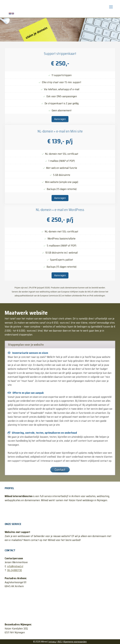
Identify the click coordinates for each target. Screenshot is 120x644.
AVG (60, 642)
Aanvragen (60, 119)
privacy (53, 642)
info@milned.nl (15, 566)
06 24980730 (15, 570)
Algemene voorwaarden (75, 642)
